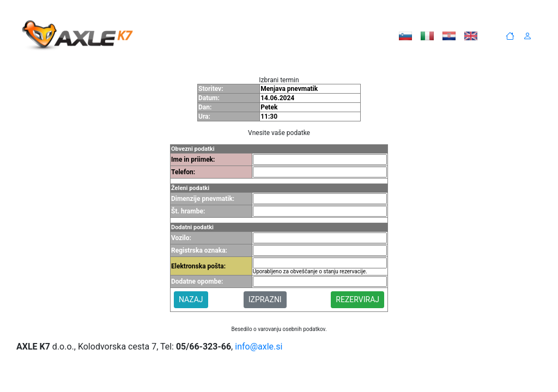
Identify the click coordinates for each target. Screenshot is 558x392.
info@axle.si (259, 347)
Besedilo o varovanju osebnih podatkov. (279, 329)
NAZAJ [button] (191, 299)
